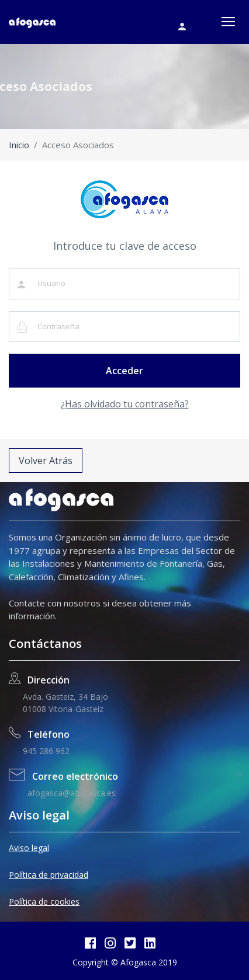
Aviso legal (29, 848)
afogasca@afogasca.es (69, 793)
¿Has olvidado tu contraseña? (125, 404)
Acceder (124, 371)
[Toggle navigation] (228, 22)
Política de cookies (44, 901)
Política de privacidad (49, 875)
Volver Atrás (46, 461)
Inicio (19, 145)
